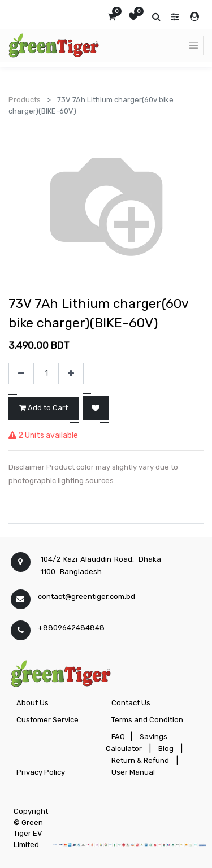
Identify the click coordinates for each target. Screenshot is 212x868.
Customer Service (47, 720)
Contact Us (131, 703)
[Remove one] (21, 374)
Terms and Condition (147, 720)
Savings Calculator (137, 743)
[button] (96, 408)
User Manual (133, 772)
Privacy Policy (41, 772)
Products (25, 100)
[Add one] (71, 374)
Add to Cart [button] (44, 408)
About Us (33, 703)
